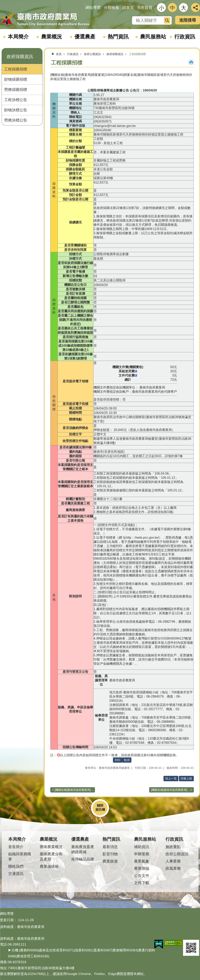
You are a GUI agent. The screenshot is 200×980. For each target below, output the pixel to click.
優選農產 (85, 37)
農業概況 (52, 37)
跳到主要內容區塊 (2, 2)
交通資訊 (16, 874)
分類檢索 (112, 8)
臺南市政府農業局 (45, 19)
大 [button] (184, 8)
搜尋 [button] (167, 20)
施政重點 (173, 847)
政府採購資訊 (20, 57)
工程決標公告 (16, 100)
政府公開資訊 (92, 54)
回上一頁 (171, 778)
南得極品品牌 (83, 859)
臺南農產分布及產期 (51, 857)
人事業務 (173, 861)
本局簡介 (18, 37)
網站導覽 (93, 8)
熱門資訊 (118, 37)
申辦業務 (142, 854)
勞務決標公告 (16, 120)
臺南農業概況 (51, 847)
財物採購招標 (16, 79)
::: (1, 50)
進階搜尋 (188, 20)
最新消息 (110, 847)
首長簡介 (16, 847)
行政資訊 (185, 37)
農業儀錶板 (49, 866)
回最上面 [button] (186, 778)
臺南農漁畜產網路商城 (83, 849)
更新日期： (9, 920)
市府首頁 (145, 8)
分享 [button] (195, 8)
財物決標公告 (16, 110)
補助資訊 (142, 847)
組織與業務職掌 (20, 857)
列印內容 (191, 62)
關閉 (100, 806)
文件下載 (142, 883)
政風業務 (173, 868)
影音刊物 (110, 854)
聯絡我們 (16, 866)
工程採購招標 (16, 69)
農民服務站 (153, 37)
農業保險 (142, 868)
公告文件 (142, 876)
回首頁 (128, 8)
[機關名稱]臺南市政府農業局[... (74, 790)
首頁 (59, 54)
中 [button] (173, 8)
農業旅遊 (110, 861)
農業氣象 (142, 861)
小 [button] (161, 8)
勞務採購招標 (16, 90)
